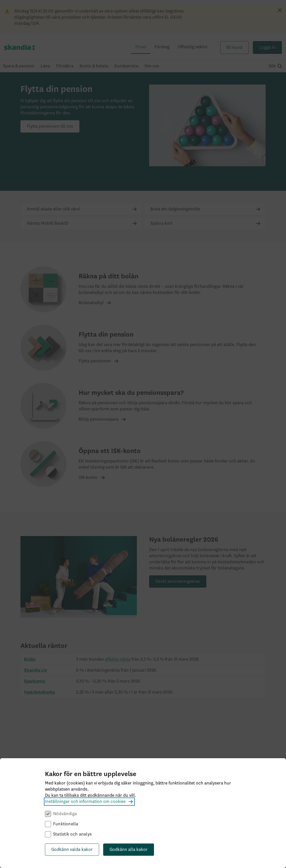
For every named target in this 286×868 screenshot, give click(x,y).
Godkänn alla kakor (129, 850)
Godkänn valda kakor (72, 850)
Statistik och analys (72, 834)
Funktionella (66, 824)
